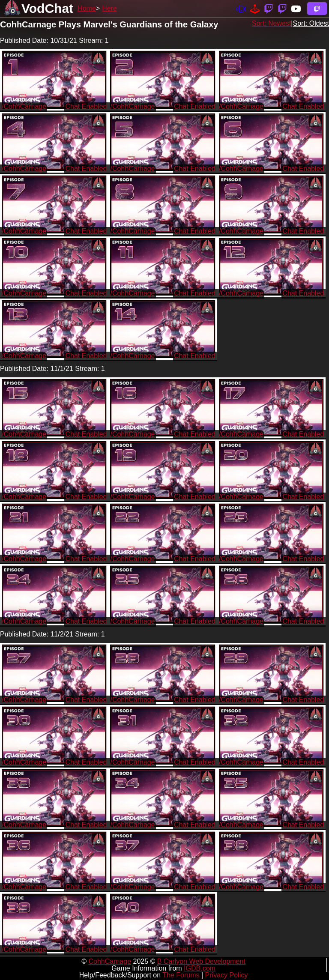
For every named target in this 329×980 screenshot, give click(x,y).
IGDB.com (200, 968)
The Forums (181, 975)
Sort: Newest (272, 23)
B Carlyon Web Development (201, 961)
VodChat (47, 8)
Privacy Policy (227, 975)
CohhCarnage (110, 961)
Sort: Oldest (311, 23)
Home (87, 8)
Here (109, 8)
